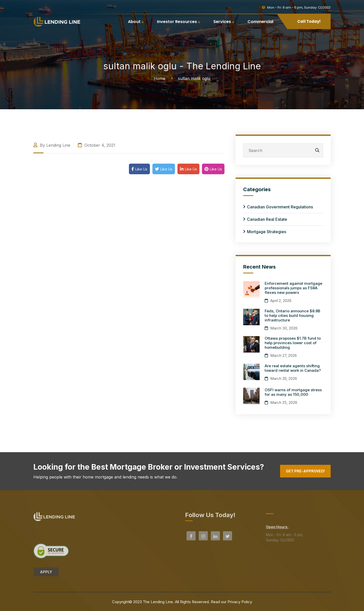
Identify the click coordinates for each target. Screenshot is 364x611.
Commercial (260, 22)
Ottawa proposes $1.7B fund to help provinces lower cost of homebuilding (293, 343)
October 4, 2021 (97, 145)
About (134, 22)
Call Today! (309, 21)
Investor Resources (177, 22)
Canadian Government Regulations (280, 207)
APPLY (46, 574)
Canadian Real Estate (267, 219)
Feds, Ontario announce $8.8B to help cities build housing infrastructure (292, 315)
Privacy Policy (240, 602)
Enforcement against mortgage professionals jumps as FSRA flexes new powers (293, 288)
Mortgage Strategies (267, 232)
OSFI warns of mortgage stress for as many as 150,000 (293, 392)
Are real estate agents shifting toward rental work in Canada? (293, 368)
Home (161, 78)
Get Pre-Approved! (305, 471)
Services (222, 22)
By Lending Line (52, 145)
